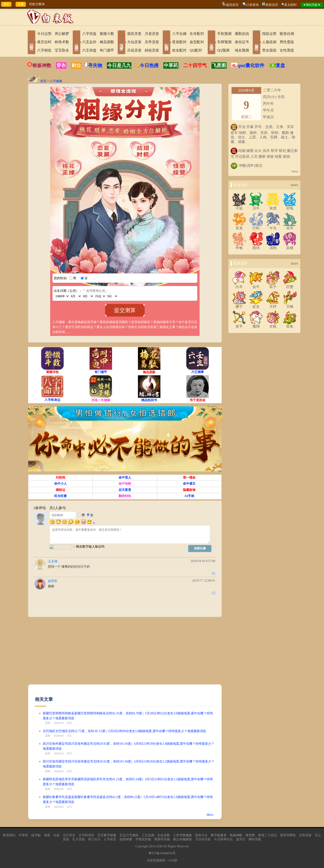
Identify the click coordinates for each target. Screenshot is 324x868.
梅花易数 (107, 42)
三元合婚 (148, 835)
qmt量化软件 (251, 65)
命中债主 (189, 484)
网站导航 (255, 839)
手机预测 (224, 34)
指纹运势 (269, 34)
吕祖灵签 (134, 50)
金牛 (256, 285)
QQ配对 (196, 50)
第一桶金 (189, 478)
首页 (43, 81)
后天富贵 (125, 490)
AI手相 (189, 496)
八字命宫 (110, 839)
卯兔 (290, 207)
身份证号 (242, 42)
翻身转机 (125, 496)
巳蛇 (256, 226)
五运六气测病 (129, 835)
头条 (56, 835)
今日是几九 (119, 65)
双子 (273, 285)
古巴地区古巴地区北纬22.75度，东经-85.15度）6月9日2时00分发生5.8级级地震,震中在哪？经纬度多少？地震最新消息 (124, 731)
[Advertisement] (125, 653)
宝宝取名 (62, 50)
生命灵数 (164, 835)
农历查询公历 (96, 291)
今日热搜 (147, 65)
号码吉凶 (211, 43)
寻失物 (95, 65)
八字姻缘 (56, 81)
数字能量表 (219, 835)
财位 (76, 65)
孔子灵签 (79, 839)
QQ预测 (223, 50)
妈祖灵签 (152, 50)
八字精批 (44, 50)
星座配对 (179, 42)
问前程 (61, 478)
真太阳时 (290, 5)
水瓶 (273, 325)
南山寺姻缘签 (182, 839)
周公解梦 (62, 34)
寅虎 (273, 207)
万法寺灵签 (203, 839)
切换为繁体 (37, 4)
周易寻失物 (162, 839)
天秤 (273, 305)
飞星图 (219, 65)
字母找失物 (143, 839)
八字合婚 (179, 34)
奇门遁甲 (107, 50)
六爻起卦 (89, 42)
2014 (152, 846)
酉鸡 (256, 246)
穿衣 (61, 65)
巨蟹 (290, 285)
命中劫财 (125, 484)
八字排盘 (89, 34)
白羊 (239, 285)
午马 (273, 226)
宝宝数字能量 (107, 835)
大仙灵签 (134, 42)
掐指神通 (126, 839)
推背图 (250, 835)
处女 (256, 305)
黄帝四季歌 (288, 835)
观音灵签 (134, 34)
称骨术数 (62, 42)
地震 (47, 835)
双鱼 (290, 325)
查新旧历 (272, 5)
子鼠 (239, 207)
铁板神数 (42, 65)
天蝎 (290, 305)
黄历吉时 (44, 42)
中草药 (171, 65)
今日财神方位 (223, 839)
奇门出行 (94, 839)
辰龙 (239, 226)
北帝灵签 (305, 835)
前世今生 (201, 835)
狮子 (239, 305)
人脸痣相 (269, 42)
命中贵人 (125, 478)
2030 (159, 846)
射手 (239, 325)
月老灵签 (152, 34)
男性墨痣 (287, 42)
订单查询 (252, 5)
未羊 (290, 226)
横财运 (61, 490)
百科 (48, 723)
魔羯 (256, 325)
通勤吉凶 (242, 34)
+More (294, 171)
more (294, 185)
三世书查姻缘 (182, 835)
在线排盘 (76, 43)
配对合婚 (166, 43)
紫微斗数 (107, 34)
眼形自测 (287, 34)
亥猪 (290, 246)
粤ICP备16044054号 (162, 853)
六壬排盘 (89, 50)
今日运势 (44, 34)
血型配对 (197, 42)
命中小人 (61, 484)
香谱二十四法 (268, 835)
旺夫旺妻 (61, 496)
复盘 (280, 65)
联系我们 (9, 835)
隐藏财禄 (189, 490)
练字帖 (36, 835)
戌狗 (273, 246)
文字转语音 (86, 835)
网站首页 (31, 43)
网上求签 (121, 43)
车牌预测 (224, 42)
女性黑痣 (287, 50)
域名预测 (242, 50)
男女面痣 (269, 50)
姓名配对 (179, 50)
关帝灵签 (152, 42)
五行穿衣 (69, 835)
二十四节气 (195, 65)
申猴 (239, 246)
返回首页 (232, 5)
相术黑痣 (256, 43)
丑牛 (256, 207)
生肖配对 (197, 34)
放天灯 (241, 839)
